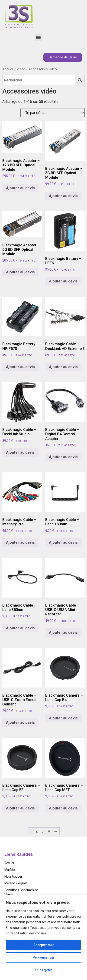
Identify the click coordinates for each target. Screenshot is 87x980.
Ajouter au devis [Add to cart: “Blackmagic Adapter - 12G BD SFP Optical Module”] (20, 188)
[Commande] (53, 113)
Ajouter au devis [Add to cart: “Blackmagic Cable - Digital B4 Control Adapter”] (63, 457)
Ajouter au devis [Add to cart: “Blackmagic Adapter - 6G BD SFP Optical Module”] (20, 272)
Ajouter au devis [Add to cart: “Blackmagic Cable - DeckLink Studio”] (20, 452)
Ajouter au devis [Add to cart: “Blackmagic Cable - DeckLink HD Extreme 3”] (63, 367)
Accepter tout (43, 945)
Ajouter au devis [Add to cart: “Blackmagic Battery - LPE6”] (63, 281)
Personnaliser (44, 957)
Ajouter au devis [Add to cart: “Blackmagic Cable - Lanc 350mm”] (20, 628)
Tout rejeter (43, 970)
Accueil (8, 69)
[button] (38, 37)
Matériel (10, 870)
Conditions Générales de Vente (21, 892)
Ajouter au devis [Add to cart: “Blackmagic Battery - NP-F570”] (20, 367)
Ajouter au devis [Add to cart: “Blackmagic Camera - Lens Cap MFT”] (63, 808)
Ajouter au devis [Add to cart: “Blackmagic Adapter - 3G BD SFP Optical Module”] (63, 196)
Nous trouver (13, 876)
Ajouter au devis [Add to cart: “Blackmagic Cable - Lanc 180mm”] (63, 542)
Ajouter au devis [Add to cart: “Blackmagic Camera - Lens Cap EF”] (20, 808)
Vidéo (21, 69)
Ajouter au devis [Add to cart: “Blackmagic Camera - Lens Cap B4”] (63, 718)
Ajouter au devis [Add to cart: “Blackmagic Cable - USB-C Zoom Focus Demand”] (20, 723)
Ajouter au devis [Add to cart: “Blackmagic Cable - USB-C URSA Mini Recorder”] (63, 633)
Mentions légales (16, 883)
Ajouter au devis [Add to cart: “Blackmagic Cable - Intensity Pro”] (20, 542)
